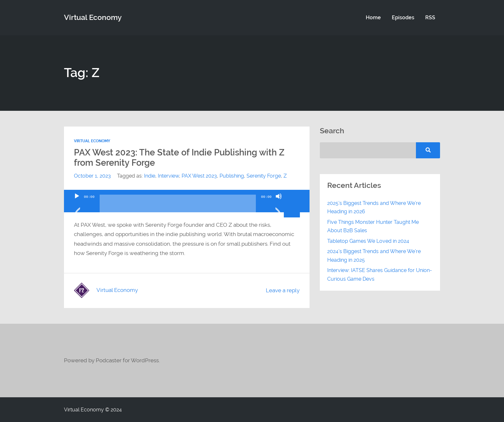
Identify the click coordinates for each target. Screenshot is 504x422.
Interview (168, 176)
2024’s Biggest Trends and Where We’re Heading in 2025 (374, 255)
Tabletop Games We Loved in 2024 (368, 241)
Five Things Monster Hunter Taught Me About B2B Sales (373, 226)
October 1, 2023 (92, 176)
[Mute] (279, 204)
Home (373, 18)
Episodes (403, 18)
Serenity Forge (264, 176)
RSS (430, 18)
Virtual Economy (92, 141)
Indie (150, 176)
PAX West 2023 (199, 176)
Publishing (232, 176)
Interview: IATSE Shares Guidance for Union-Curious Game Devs (380, 274)
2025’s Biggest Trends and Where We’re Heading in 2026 (374, 207)
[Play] (77, 204)
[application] (187, 201)
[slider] (178, 206)
